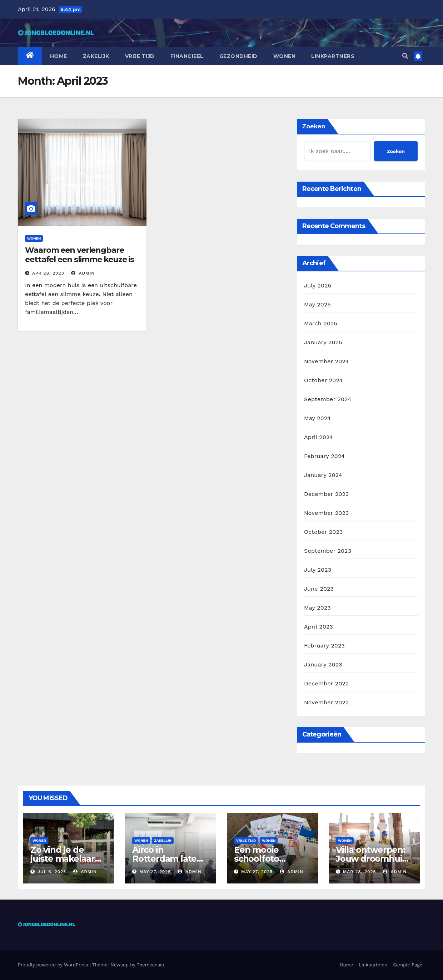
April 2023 (318, 627)
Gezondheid (238, 56)
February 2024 (324, 456)
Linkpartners (333, 56)
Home (59, 56)
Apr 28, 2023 (48, 273)
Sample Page (408, 965)
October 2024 (323, 380)
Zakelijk (96, 56)
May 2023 (317, 608)
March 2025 (321, 323)
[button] (405, 56)
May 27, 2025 (155, 872)
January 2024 (323, 475)
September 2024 (328, 399)
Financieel (187, 56)
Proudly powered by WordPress (54, 965)
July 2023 (318, 570)
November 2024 (326, 361)
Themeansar (151, 965)
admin (83, 273)
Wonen (285, 56)
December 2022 (327, 683)
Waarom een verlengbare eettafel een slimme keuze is (79, 255)
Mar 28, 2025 (360, 872)
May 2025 (317, 304)
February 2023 (324, 646)
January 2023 (323, 664)
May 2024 (317, 418)
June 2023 (319, 589)
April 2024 (318, 437)
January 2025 (323, 342)
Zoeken (314, 126)
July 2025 (318, 285)
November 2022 (326, 702)
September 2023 (328, 551)
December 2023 (327, 494)
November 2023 (326, 513)
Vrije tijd (140, 56)
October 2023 (323, 532)
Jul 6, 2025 (52, 872)
